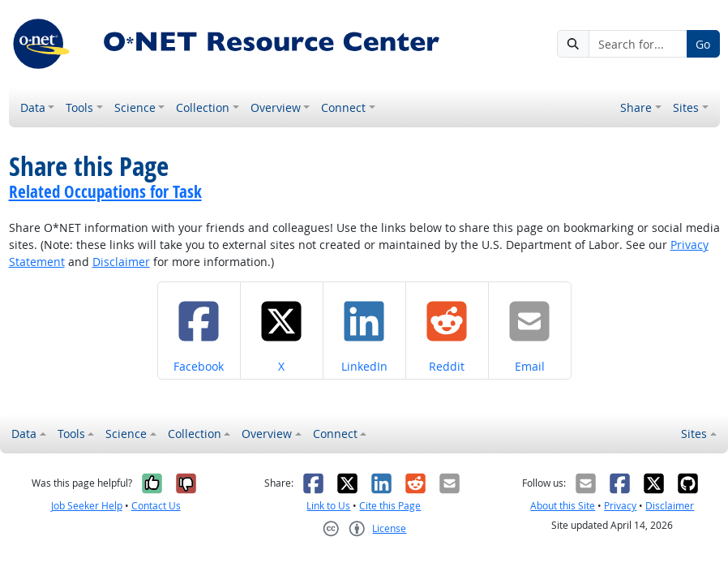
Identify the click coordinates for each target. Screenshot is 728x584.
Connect (343, 107)
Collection (203, 107)
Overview (276, 107)
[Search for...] (638, 44)
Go (703, 44)
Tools (79, 107)
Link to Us (328, 506)
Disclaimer (121, 262)
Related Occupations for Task (105, 191)
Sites (686, 107)
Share (636, 107)
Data (33, 107)
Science (135, 107)
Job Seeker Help (87, 506)
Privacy (620, 506)
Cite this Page (390, 506)
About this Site (563, 506)
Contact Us (156, 506)
